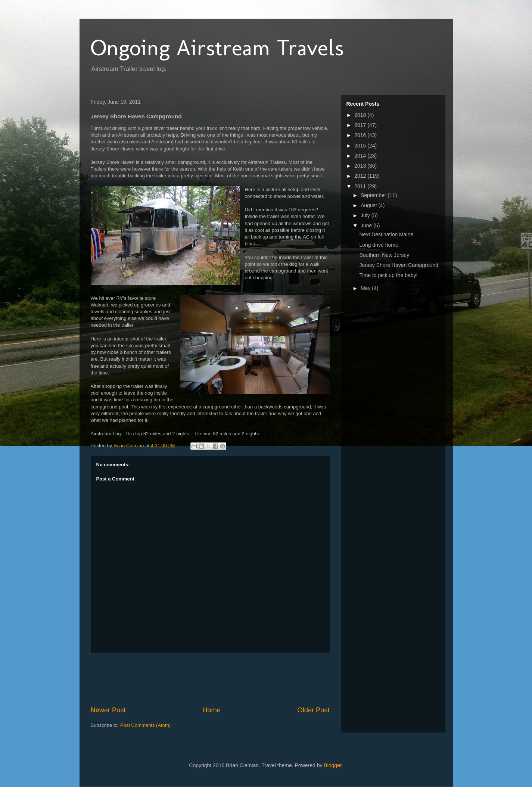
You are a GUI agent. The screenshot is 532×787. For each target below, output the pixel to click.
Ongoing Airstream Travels (217, 48)
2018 (361, 115)
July (366, 215)
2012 (361, 176)
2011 (361, 186)
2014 (361, 156)
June (367, 225)
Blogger (332, 765)
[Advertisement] (227, 679)
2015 (361, 146)
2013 (361, 166)
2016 (361, 135)
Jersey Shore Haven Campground (399, 265)
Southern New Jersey (384, 255)
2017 (361, 125)
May (366, 288)
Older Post (314, 710)
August (369, 205)
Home (211, 710)
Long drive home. (379, 245)
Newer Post (108, 710)
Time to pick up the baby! (388, 275)
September (374, 195)
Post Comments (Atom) (145, 725)
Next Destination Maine (386, 234)
